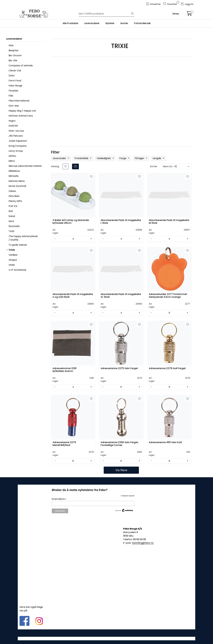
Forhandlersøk (142, 23)
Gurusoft (107, 638)
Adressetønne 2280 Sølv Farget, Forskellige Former (120, 444)
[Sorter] (176, 166)
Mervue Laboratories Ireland (25, 166)
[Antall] (73, 239)
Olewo (12, 191)
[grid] (75, 166)
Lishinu (12, 156)
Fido (11, 96)
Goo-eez (14, 106)
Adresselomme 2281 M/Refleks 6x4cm (64, 370)
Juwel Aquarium (18, 141)
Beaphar (14, 50)
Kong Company (18, 146)
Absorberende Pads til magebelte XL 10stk (121, 296)
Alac (11, 45)
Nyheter (110, 23)
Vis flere (121, 470)
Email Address (59, 499)
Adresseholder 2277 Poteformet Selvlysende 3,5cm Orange (168, 296)
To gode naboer (18, 245)
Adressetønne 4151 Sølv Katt (166, 442)
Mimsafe (14, 176)
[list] (66, 166)
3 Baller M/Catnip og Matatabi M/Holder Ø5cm (71, 222)
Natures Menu (17, 181)
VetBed (13, 255)
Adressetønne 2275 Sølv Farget (119, 368)
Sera (11, 221)
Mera (12, 161)
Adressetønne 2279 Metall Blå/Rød (64, 444)
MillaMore (14, 171)
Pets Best (14, 196)
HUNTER (13, 126)
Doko (12, 76)
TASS (11, 231)
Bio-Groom (15, 55)
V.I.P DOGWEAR (17, 270)
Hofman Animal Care (21, 116)
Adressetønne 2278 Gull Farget (167, 368)
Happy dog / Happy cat (22, 111)
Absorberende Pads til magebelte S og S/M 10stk (73, 296)
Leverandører (92, 23)
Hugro (12, 121)
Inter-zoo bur (16, 131)
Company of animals (21, 66)
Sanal (12, 216)
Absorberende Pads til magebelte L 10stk (121, 222)
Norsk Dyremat (17, 186)
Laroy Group (16, 151)
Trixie (12, 250)
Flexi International (19, 101)
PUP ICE (13, 206)
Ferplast (13, 91)
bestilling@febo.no (143, 543)
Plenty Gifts (15, 201)
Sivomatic (14, 226)
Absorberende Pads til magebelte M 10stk (169, 222)
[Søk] (105, 14)
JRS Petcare (16, 136)
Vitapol (13, 260)
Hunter (124, 23)
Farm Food (15, 81)
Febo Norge (15, 86)
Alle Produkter (70, 23)
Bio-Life (13, 60)
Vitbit (12, 265)
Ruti (11, 211)
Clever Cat (15, 71)
